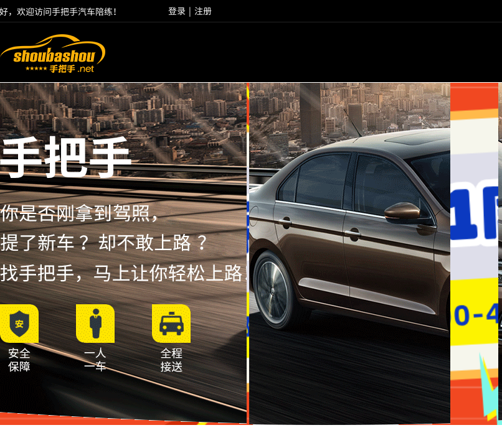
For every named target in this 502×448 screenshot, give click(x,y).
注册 (203, 11)
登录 (177, 11)
